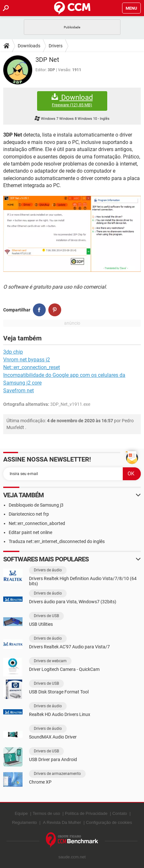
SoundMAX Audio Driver (53, 737)
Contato (120, 813)
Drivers (56, 46)
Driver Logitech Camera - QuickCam (64, 669)
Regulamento (24, 822)
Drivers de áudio (48, 570)
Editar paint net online (30, 532)
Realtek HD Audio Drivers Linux (60, 714)
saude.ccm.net (72, 857)
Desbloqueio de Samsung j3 (36, 505)
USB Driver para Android (53, 759)
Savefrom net (19, 391)
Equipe (21, 813)
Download (72, 101)
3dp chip (13, 352)
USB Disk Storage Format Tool (59, 692)
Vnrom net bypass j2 (27, 360)
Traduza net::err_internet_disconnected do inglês (57, 541)
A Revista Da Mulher (62, 822)
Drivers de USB (46, 616)
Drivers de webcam (50, 661)
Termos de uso (46, 813)
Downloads (29, 46)
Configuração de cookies (109, 822)
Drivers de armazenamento (57, 774)
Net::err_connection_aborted (37, 523)
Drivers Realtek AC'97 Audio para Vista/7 (69, 647)
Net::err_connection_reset (32, 367)
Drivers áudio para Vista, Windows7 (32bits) (73, 602)
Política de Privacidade (86, 813)
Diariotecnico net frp (29, 514)
